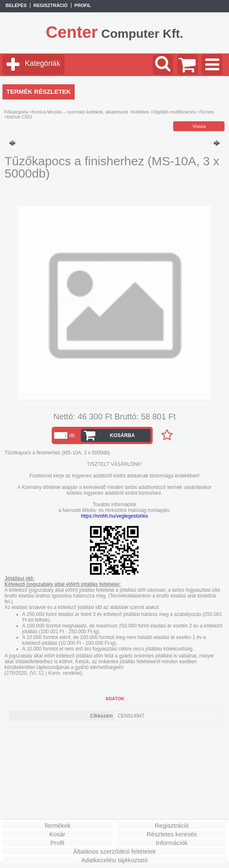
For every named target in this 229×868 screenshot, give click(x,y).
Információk (172, 843)
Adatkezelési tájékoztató (114, 860)
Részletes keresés (172, 834)
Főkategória (16, 112)
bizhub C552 (20, 117)
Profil (57, 843)
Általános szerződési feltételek (114, 851)
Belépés (16, 5)
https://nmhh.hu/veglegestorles (114, 516)
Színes (207, 112)
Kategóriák (43, 63)
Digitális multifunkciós (175, 112)
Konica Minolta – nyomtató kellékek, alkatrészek (80, 112)
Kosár (57, 834)
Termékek (57, 825)
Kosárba (123, 435)
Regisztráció (172, 825)
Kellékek (141, 112)
